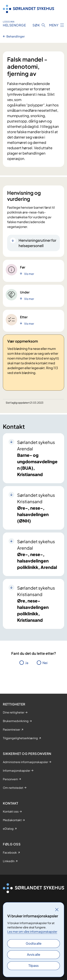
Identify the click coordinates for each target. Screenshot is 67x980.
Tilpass (33, 965)
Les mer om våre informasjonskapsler (32, 932)
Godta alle (34, 943)
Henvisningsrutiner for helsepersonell (37, 243)
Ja (27, 663)
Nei (45, 663)
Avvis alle (34, 954)
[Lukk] (57, 909)
